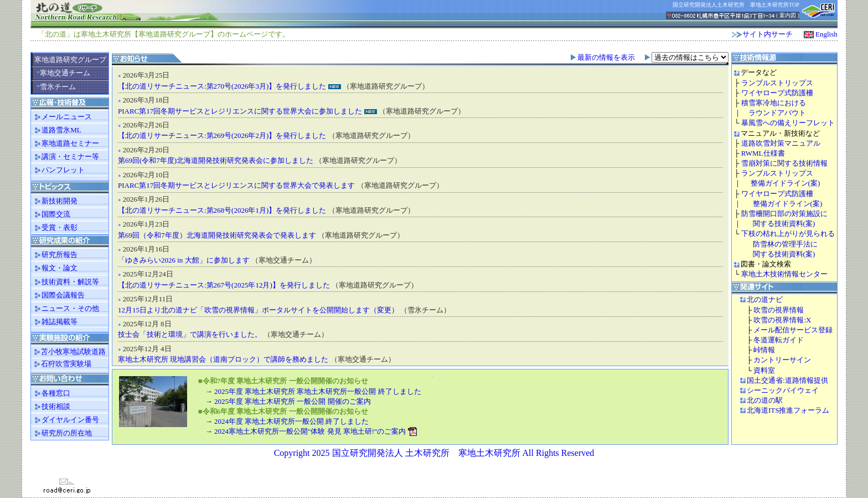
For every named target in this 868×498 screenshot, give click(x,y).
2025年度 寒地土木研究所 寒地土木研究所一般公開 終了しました (318, 391)
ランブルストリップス (777, 83)
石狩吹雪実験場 (62, 364)
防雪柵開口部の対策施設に (784, 214)
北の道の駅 (765, 400)
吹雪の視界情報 (779, 310)
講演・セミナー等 (70, 156)
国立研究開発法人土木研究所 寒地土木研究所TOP (736, 5)
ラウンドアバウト (774, 113)
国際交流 (56, 214)
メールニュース (67, 117)
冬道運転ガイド (779, 340)
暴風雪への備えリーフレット (788, 123)
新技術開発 (60, 201)
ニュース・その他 (66, 308)
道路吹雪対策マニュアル (781, 143)
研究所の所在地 (62, 433)
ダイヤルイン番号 (66, 420)
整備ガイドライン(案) (782, 183)
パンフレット (63, 170)
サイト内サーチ (768, 34)
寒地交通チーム (64, 73)
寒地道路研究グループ (70, 60)
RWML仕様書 (763, 153)
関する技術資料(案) (784, 224)
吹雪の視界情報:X (782, 320)
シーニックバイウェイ (783, 390)
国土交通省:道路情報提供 (787, 380)
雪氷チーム (56, 87)
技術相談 (51, 406)
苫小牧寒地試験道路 (69, 351)
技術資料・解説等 (66, 282)
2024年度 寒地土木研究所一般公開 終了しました (292, 421)
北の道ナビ (765, 299)
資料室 (764, 370)
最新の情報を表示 (606, 57)
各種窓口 (51, 393)
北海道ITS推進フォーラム (788, 410)
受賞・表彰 (55, 227)
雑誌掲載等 (55, 322)
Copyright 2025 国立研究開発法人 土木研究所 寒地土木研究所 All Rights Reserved (434, 453)
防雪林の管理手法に (785, 244)
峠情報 (764, 350)
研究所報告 (55, 255)
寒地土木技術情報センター (784, 274)
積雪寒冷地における (774, 103)
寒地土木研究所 (106, 34)
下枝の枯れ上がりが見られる (788, 233)
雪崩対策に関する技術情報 (784, 163)
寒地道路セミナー (70, 143)
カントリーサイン (782, 360)
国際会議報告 (59, 295)
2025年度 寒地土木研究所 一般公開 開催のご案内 (293, 401)
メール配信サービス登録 (793, 330)
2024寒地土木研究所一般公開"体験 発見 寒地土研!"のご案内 (310, 431)
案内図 (788, 15)
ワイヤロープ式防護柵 (777, 93)
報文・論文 (55, 268)
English (826, 34)
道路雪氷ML (61, 130)
